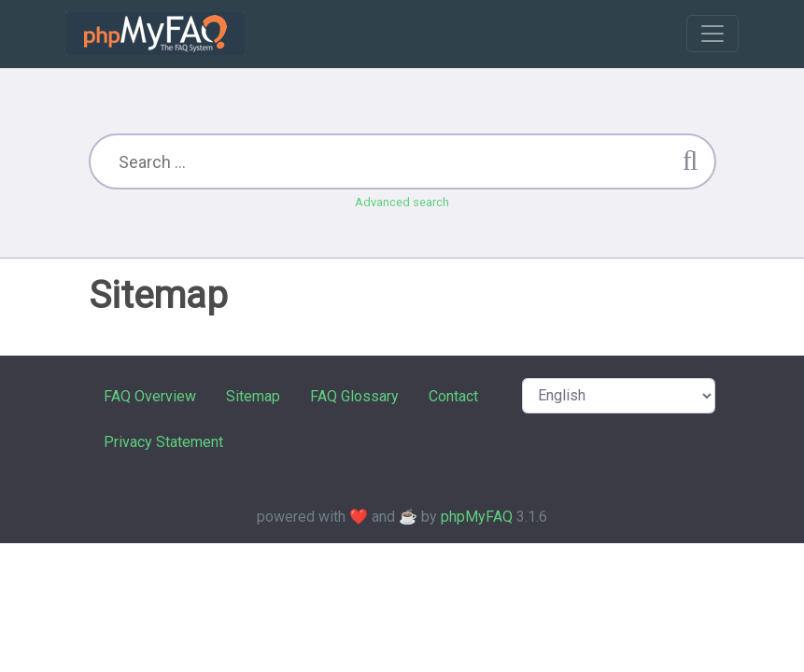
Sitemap (253, 396)
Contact (453, 396)
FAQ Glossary (354, 396)
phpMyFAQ (477, 517)
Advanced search (402, 202)
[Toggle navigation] (712, 34)
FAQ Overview (150, 396)
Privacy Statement (163, 442)
